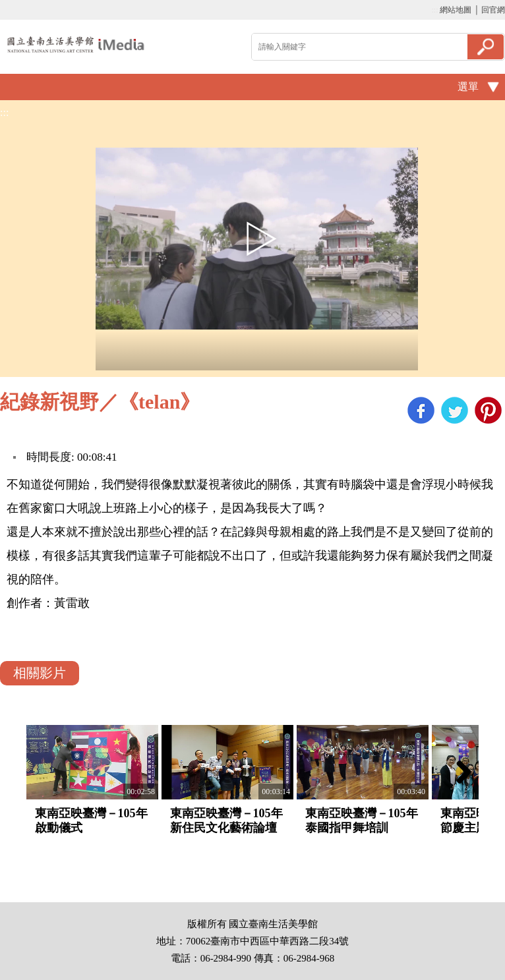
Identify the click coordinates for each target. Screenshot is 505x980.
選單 (468, 87)
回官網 (493, 10)
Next (459, 772)
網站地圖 (456, 10)
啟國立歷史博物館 (76, 44)
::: (434, 10)
